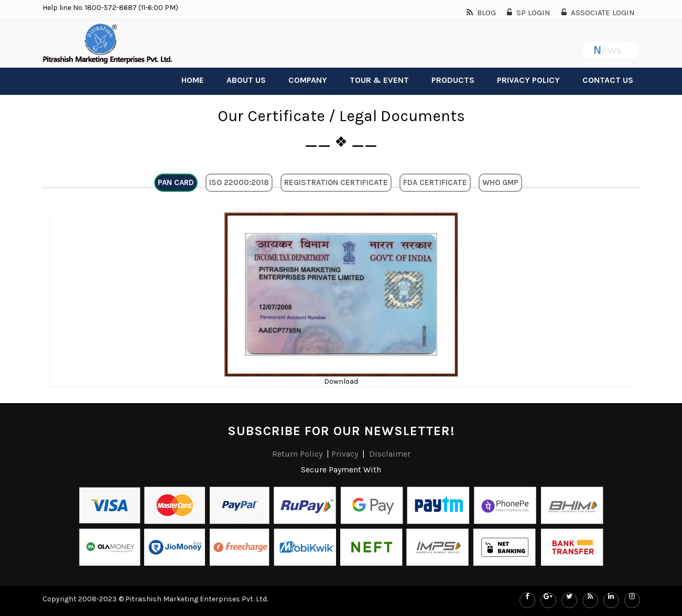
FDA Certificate (435, 182)
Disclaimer (390, 454)
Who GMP (500, 182)
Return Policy (298, 454)
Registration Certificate (336, 182)
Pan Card (176, 182)
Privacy (345, 454)
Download (341, 381)
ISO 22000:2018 (239, 182)
